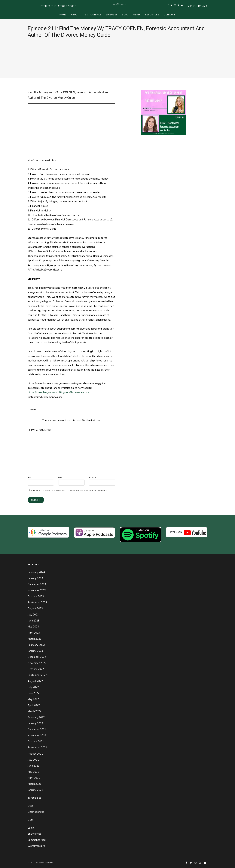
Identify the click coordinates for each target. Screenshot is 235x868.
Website (93, 477)
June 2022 (33, 693)
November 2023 (37, 590)
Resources (152, 15)
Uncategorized (36, 812)
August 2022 (35, 681)
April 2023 (34, 633)
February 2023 (36, 645)
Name (30, 477)
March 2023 (34, 639)
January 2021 (35, 790)
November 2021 (37, 736)
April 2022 (34, 705)
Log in (31, 828)
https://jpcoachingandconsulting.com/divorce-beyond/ (58, 392)
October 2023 (36, 597)
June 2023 (33, 621)
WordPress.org (36, 846)
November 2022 (37, 663)
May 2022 (33, 699)
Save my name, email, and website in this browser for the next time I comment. (69, 490)
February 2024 (36, 572)
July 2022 (33, 687)
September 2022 (37, 675)
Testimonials (92, 15)
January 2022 (35, 723)
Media (137, 15)
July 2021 (33, 760)
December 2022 (37, 657)
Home (63, 15)
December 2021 (37, 729)
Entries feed (34, 834)
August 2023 (35, 609)
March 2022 (34, 711)
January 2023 (35, 651)
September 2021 (37, 748)
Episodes (112, 15)
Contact (170, 15)
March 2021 (34, 784)
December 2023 (37, 584)
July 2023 (33, 615)
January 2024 (35, 578)
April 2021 (34, 778)
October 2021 (36, 742)
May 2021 (33, 772)
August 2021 (35, 754)
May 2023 (33, 627)
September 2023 (37, 603)
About (75, 15)
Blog (125, 15)
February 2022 (36, 717)
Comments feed (37, 840)
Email (61, 477)
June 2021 (33, 766)
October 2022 (36, 669)
